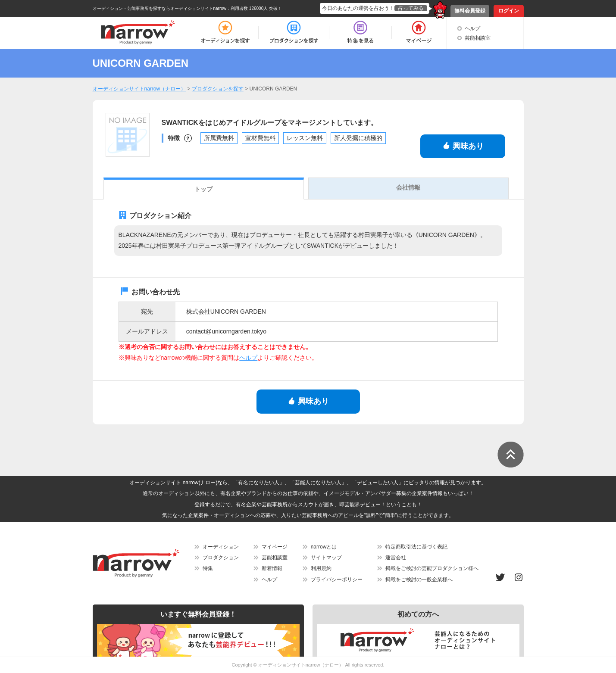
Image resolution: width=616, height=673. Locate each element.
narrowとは (324, 547)
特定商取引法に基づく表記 (416, 547)
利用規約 (321, 568)
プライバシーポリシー (337, 580)
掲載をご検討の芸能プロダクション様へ (432, 568)
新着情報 (272, 568)
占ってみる (411, 8)
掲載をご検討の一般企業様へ (419, 580)
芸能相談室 (478, 38)
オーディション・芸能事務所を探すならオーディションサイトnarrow (160, 8)
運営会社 (396, 558)
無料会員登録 (470, 11)
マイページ (275, 547)
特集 (208, 568)
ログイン (509, 11)
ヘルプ (472, 28)
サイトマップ (326, 558)
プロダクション (221, 558)
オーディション (221, 547)
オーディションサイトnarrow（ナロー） (301, 665)
